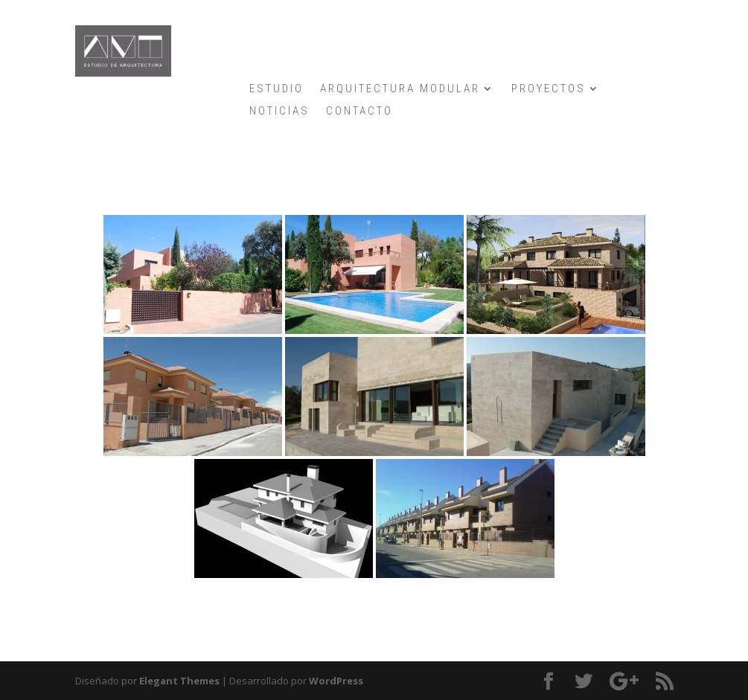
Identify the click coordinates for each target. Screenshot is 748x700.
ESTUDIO (276, 89)
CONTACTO (359, 112)
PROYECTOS (549, 89)
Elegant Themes (179, 681)
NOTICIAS (279, 112)
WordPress (336, 681)
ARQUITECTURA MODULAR (400, 89)
